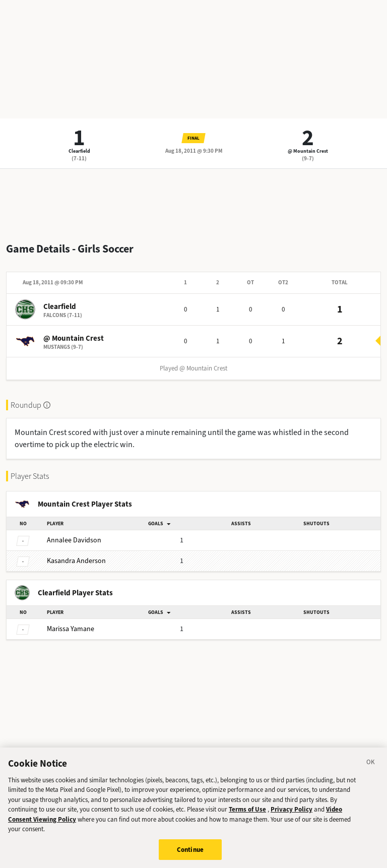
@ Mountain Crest (308, 151)
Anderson (76, 561)
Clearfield (79, 151)
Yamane (71, 629)
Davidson (74, 540)
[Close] (371, 770)
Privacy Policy (292, 816)
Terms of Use (247, 816)
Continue (190, 857)
